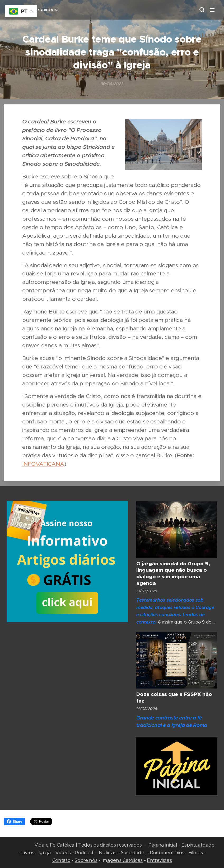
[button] (202, 10)
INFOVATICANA (43, 464)
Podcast (84, 853)
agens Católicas (125, 860)
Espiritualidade (198, 845)
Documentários (167, 853)
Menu (212, 10)
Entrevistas (159, 860)
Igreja (45, 853)
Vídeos (63, 853)
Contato (61, 860)
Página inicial (163, 845)
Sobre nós (86, 860)
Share (14, 821)
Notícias (108, 853)
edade (137, 853)
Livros (27, 853)
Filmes (195, 853)
